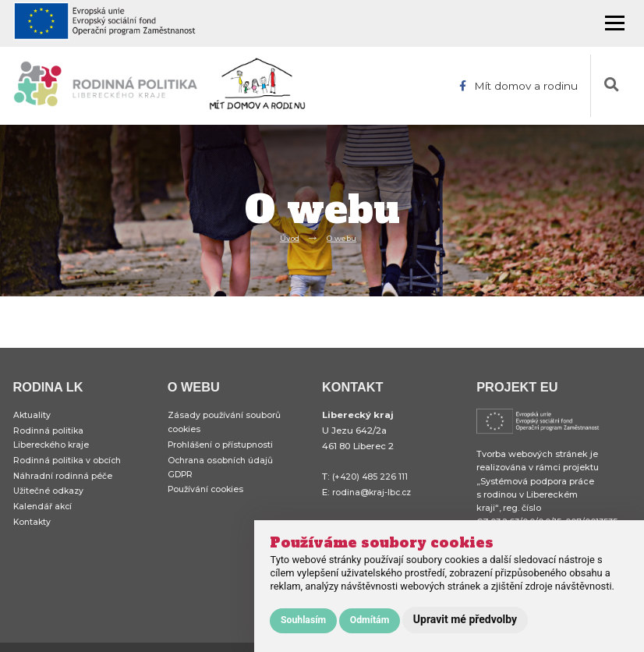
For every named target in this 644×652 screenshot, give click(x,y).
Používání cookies (208, 498)
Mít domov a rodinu (517, 86)
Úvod (287, 237)
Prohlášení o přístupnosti (223, 448)
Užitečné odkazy (51, 499)
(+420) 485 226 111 (372, 477)
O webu (343, 237)
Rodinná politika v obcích (69, 465)
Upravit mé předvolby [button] (465, 619)
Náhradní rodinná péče (65, 482)
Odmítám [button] (370, 620)
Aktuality (33, 416)
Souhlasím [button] (303, 620)
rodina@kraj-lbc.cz (375, 492)
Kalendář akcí (44, 516)
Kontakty (33, 533)
